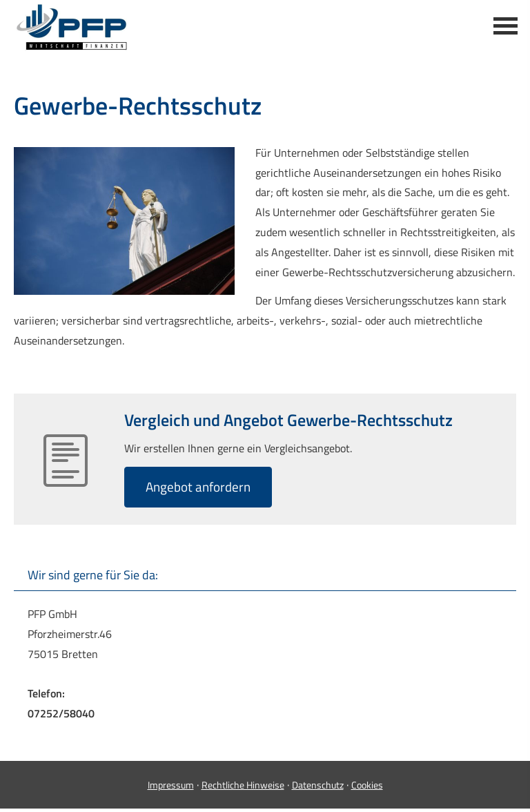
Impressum (171, 785)
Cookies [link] (367, 785)
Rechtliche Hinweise (243, 785)
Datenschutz (318, 785)
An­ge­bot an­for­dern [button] (198, 486)
